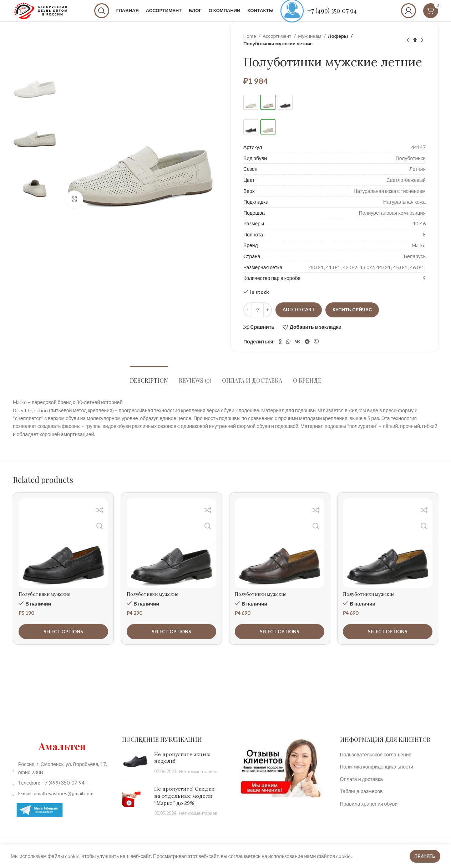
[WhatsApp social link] (288, 352)
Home (250, 47)
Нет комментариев (198, 782)
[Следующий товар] (422, 51)
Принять (425, 856)
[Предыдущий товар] (408, 51)
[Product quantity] (258, 321)
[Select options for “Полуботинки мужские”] (63, 642)
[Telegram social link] (307, 352)
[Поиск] (120, 16)
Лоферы (338, 47)
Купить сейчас (352, 320)
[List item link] (62, 793)
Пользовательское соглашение (376, 765)
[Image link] (280, 778)
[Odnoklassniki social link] (280, 352)
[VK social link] (298, 352)
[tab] (149, 387)
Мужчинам (310, 47)
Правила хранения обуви (369, 814)
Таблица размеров (361, 802)
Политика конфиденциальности (377, 777)
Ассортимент (277, 47)
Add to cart (299, 320)
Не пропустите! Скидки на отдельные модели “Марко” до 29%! (184, 806)
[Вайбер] (316, 352)
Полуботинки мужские (48, 605)
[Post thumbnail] (135, 774)
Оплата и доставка (362, 790)
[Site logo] (59, 16)
